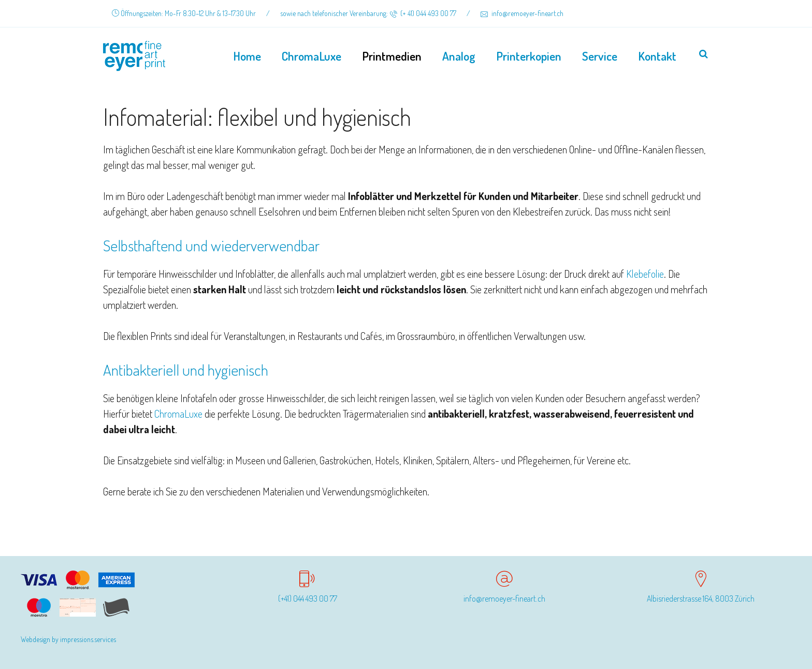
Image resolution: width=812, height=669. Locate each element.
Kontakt (657, 56)
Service (600, 56)
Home (247, 56)
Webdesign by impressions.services (68, 639)
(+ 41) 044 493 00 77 (423, 13)
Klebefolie (645, 274)
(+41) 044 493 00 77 (308, 599)
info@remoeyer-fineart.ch (522, 13)
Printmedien (392, 56)
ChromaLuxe (311, 56)
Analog (459, 56)
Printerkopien (529, 56)
